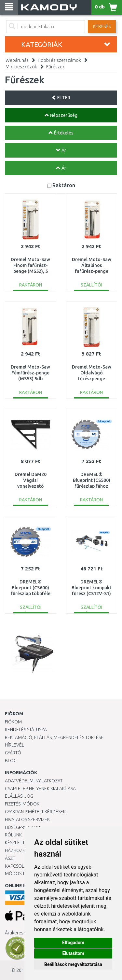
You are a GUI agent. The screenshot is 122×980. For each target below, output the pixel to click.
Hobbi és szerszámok (59, 60)
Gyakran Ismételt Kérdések (35, 812)
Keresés (102, 26)
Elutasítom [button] (73, 953)
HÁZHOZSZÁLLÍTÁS (24, 850)
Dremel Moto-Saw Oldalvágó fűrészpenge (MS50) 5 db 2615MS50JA (92, 379)
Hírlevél (14, 745)
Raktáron (64, 185)
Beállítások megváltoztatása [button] (73, 964)
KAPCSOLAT (17, 866)
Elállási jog (19, 796)
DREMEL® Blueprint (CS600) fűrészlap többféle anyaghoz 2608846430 (31, 594)
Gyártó (13, 753)
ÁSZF (10, 858)
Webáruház (17, 60)
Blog (11, 761)
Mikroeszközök (21, 67)
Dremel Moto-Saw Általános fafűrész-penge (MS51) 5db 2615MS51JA (92, 271)
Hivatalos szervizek (27, 819)
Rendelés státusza (26, 730)
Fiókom (13, 722)
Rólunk (13, 835)
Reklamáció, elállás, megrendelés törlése (54, 737)
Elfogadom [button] (73, 943)
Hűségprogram (22, 827)
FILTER (61, 98)
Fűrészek (55, 67)
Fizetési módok (22, 804)
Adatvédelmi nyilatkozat (34, 781)
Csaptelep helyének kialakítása (40, 789)
